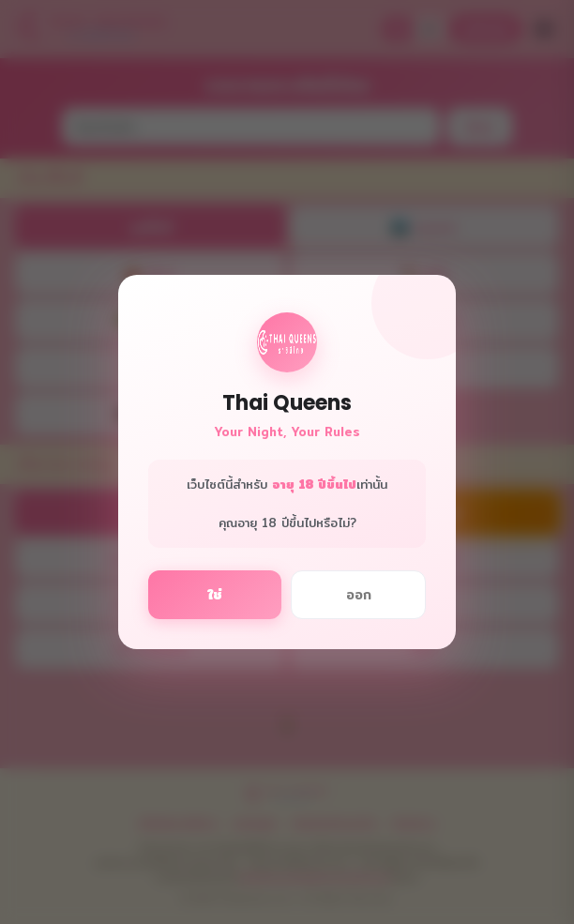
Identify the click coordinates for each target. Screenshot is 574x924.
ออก (359, 595)
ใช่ (215, 595)
